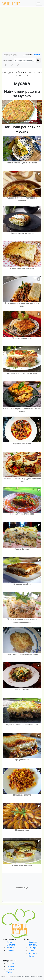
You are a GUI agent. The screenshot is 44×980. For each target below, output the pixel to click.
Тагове (32, 950)
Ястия (31, 956)
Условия (10, 950)
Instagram (11, 966)
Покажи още (22, 888)
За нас (9, 942)
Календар (33, 942)
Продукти (33, 953)
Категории (7, 60)
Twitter (9, 972)
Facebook (11, 964)
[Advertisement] (22, 30)
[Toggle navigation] (39, 3)
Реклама (10, 948)
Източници (33, 945)
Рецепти (37, 55)
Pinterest (10, 969)
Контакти (11, 945)
